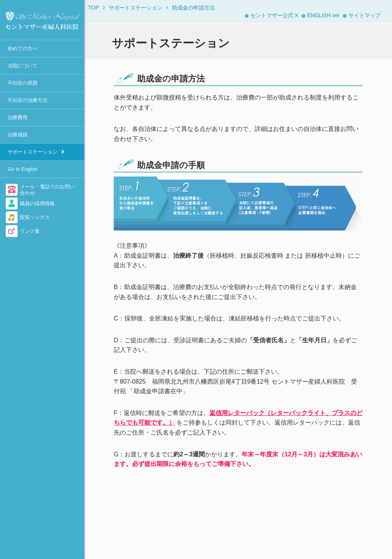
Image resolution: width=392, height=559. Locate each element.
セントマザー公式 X (272, 15)
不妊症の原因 (23, 83)
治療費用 (18, 117)
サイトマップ (362, 15)
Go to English (23, 169)
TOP (94, 8)
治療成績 (18, 135)
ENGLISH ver (321, 15)
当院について (23, 66)
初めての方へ (23, 48)
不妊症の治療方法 (28, 100)
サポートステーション (33, 152)
